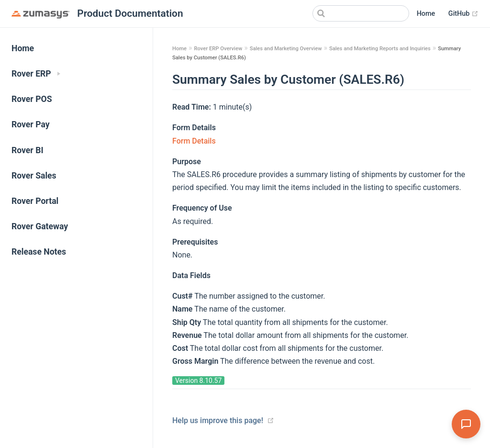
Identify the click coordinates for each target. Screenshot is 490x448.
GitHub (463, 14)
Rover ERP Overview (218, 49)
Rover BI (28, 150)
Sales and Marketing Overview (286, 49)
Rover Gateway (40, 226)
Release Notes (39, 252)
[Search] (361, 13)
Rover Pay (31, 124)
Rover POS (32, 99)
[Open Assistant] (466, 424)
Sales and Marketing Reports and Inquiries (380, 49)
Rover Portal (35, 201)
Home (426, 14)
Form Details (194, 141)
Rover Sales (34, 176)
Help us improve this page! (218, 420)
